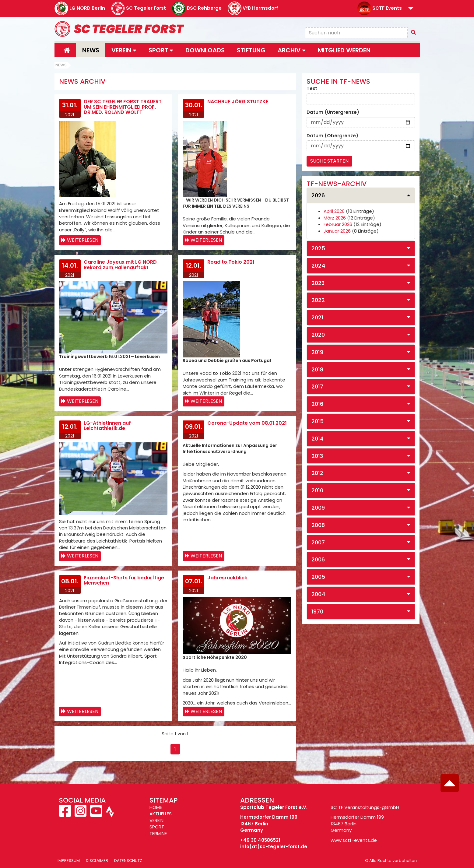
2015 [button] (318, 421)
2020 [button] (318, 335)
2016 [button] (317, 404)
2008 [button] (318, 525)
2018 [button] (317, 369)
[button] (411, 9)
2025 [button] (318, 248)
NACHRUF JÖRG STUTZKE (238, 102)
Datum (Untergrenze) (333, 112)
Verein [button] (124, 50)
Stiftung (251, 50)
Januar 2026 (337, 231)
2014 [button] (318, 439)
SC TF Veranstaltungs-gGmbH (365, 807)
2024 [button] (318, 266)
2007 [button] (318, 542)
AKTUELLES (161, 814)
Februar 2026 (338, 224)
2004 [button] (318, 594)
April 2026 (334, 211)
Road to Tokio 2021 (231, 262)
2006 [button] (318, 559)
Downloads (205, 50)
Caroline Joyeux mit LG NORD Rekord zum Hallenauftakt (120, 265)
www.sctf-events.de (354, 840)
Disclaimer (97, 861)
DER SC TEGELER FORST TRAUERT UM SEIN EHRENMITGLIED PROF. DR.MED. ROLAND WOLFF (123, 107)
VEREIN (156, 820)
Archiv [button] (292, 50)
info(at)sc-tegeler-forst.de (274, 847)
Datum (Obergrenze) (332, 136)
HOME (156, 807)
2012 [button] (317, 473)
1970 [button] (317, 611)
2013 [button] (317, 456)
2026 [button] (318, 195)
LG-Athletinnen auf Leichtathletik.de (107, 426)
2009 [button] (318, 508)
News (91, 50)
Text (312, 88)
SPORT (157, 827)
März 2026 (335, 218)
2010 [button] (317, 490)
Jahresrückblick (227, 578)
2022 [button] (318, 300)
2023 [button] (318, 283)
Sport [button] (161, 50)
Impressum (69, 861)
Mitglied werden (344, 50)
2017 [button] (317, 387)
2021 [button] (317, 317)
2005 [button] (318, 577)
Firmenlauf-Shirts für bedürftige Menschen (124, 580)
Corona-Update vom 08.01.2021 (247, 423)
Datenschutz (128, 861)
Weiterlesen (83, 240)
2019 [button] (317, 352)
